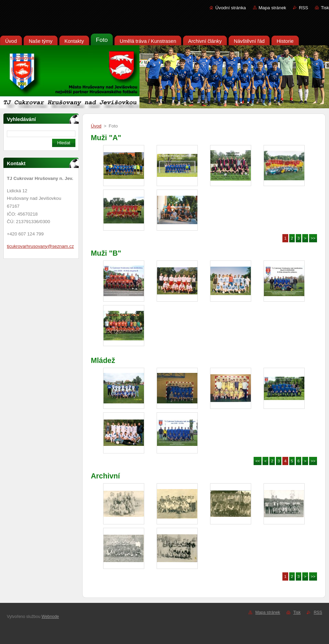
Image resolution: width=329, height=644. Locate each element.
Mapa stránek (272, 8)
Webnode (50, 617)
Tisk (325, 8)
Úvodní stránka (230, 8)
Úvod (96, 126)
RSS (303, 8)
